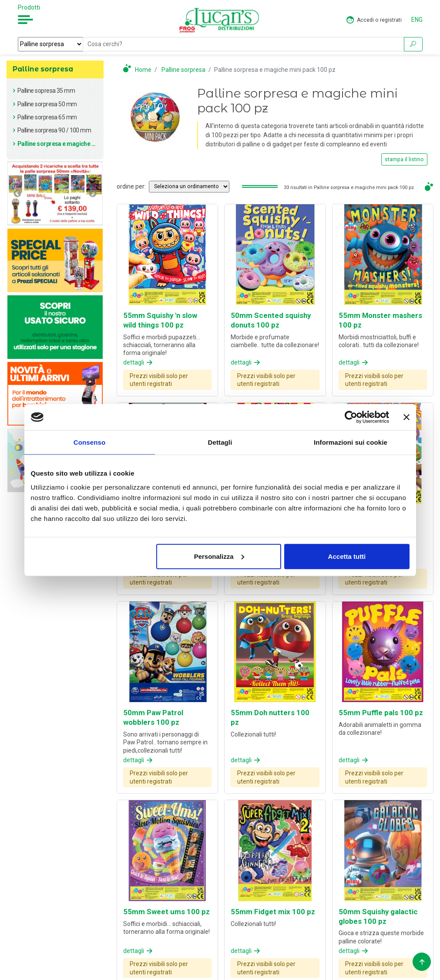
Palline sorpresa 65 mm (47, 117)
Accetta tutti (347, 556)
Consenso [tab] (89, 442)
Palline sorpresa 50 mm (47, 104)
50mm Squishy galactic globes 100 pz (378, 916)
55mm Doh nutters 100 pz (270, 717)
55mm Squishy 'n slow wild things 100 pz (160, 320)
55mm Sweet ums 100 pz (166, 912)
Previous (17, 194)
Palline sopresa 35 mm (46, 91)
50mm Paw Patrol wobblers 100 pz (153, 717)
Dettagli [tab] (220, 442)
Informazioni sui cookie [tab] (351, 442)
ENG (417, 20)
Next (93, 194)
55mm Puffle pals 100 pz (381, 713)
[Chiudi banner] (406, 417)
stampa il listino (404, 159)
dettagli (139, 362)
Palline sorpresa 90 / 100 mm (54, 130)
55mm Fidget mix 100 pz (273, 912)
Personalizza (219, 556)
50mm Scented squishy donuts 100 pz (271, 320)
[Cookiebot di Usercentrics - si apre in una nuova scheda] (351, 417)
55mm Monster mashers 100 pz (380, 320)
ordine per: (131, 186)
